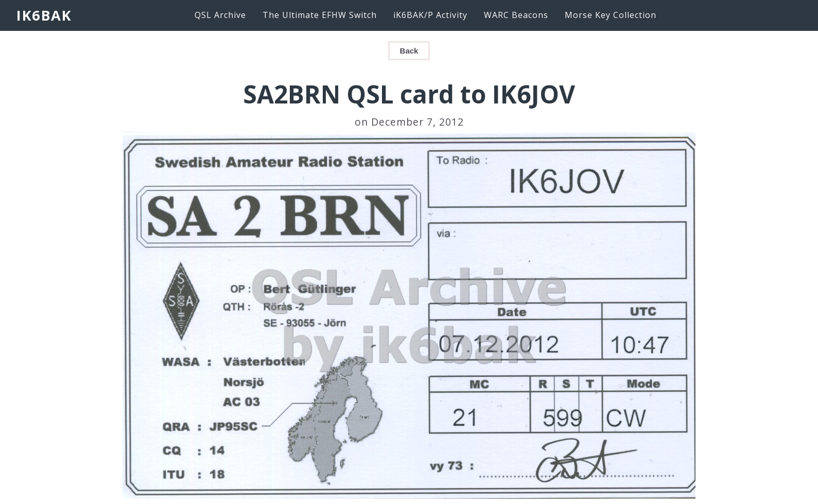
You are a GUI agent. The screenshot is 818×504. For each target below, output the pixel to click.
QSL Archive (220, 15)
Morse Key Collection (611, 15)
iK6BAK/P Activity (430, 15)
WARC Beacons (516, 15)
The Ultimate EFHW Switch (320, 15)
